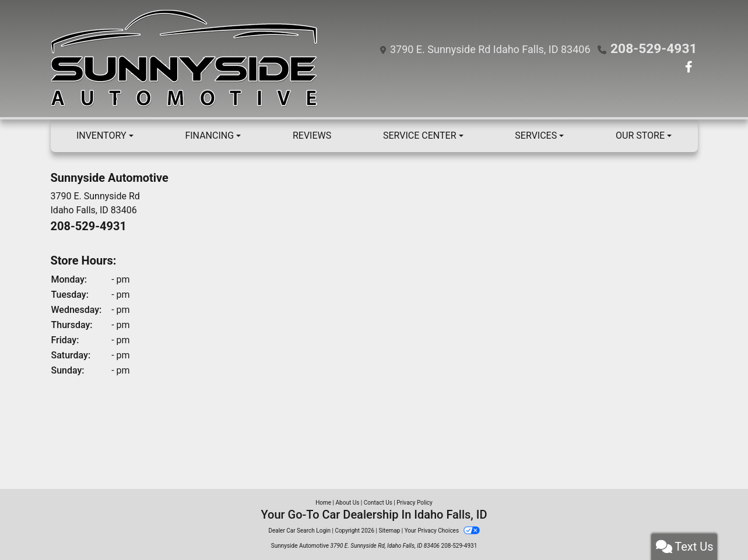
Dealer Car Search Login (299, 531)
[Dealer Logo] (187, 59)
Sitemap (389, 531)
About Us (348, 503)
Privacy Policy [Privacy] (415, 503)
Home (323, 503)
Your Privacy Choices (442, 531)
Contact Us (378, 503)
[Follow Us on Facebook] (689, 68)
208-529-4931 (659, 49)
